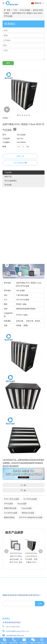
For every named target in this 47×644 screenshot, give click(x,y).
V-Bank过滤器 (26, 508)
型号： (5, 135)
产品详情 (8, 173)
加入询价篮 (20, 163)
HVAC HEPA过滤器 (12, 499)
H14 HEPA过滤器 (11, 513)
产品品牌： (7, 139)
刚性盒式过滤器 (28, 513)
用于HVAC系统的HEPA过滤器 (31, 518)
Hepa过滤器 (22, 504)
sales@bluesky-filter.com (15, 636)
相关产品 (8, 177)
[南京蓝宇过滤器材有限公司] (17, 586)
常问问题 (8, 185)
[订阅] (40, 604)
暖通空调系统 (9, 518)
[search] (18, 604)
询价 (20, 156)
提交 (8, 63)
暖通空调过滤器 (10, 508)
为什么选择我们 (11, 181)
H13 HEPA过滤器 (30, 499)
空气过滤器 (9, 504)
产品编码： (7, 142)
